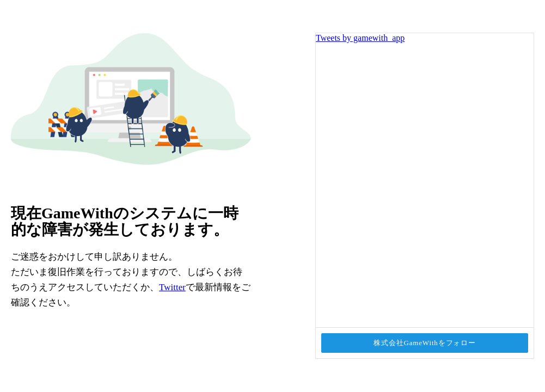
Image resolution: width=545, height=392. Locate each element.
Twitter (172, 287)
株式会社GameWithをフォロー (425, 343)
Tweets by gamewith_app (360, 38)
